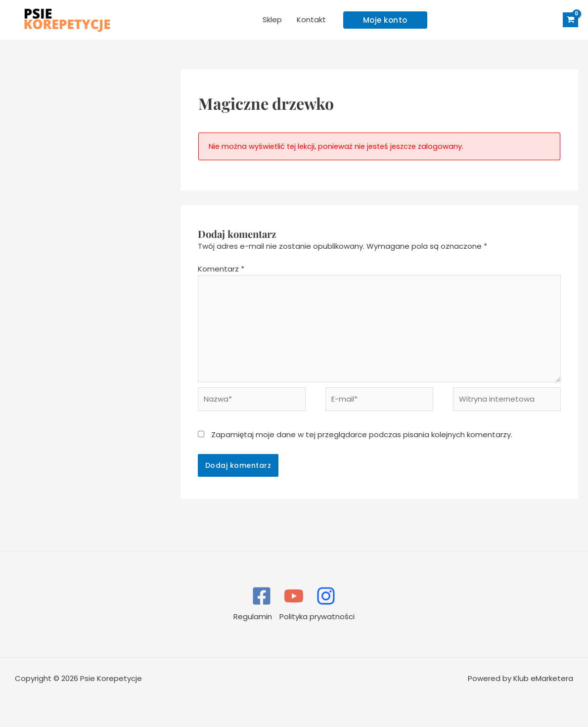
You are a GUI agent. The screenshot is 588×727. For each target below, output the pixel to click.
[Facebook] (262, 596)
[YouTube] (294, 596)
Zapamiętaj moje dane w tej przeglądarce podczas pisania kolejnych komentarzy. (362, 434)
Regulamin (253, 616)
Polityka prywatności (317, 616)
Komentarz (221, 269)
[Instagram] (326, 596)
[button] (385, 20)
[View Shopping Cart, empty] (570, 20)
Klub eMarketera (543, 678)
